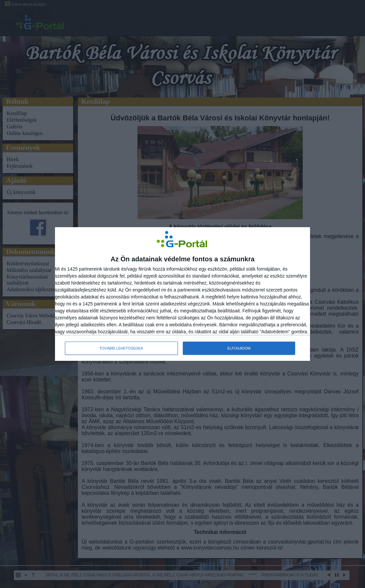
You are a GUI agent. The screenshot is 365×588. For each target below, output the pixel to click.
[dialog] (182, 294)
